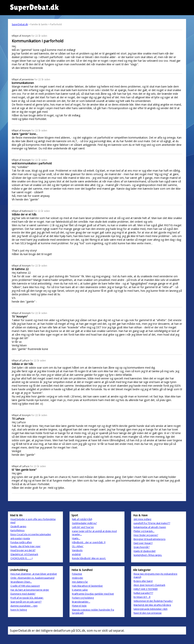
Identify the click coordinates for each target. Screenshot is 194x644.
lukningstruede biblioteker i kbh (151, 609)
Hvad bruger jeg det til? (23, 550)
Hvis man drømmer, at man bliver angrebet (34, 574)
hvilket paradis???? (143, 593)
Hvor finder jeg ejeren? (146, 535)
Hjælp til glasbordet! (145, 551)
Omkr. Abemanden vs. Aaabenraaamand (32, 578)
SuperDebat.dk (20, 24)
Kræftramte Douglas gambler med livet (93, 594)
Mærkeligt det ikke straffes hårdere (152, 605)
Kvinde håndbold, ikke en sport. (89, 558)
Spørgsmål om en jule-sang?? (26, 602)
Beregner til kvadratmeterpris (149, 539)
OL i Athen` (78, 546)
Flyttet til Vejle (79, 606)
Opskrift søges (18, 526)
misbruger (78, 578)
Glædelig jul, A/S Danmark (24, 554)
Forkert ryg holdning (83, 598)
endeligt (76, 554)
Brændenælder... (81, 602)
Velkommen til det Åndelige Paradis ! (153, 601)
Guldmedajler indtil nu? (84, 523)
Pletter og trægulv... (144, 531)
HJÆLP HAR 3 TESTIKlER (146, 589)
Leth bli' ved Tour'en (83, 527)
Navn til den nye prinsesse (148, 613)
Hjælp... (76, 538)
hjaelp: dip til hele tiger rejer (25, 546)
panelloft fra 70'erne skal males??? (152, 523)
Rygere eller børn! (143, 581)
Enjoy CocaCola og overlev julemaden (31, 534)
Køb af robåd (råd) (82, 519)
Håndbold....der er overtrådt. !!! (89, 542)
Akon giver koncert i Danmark (149, 585)
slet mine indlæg (142, 519)
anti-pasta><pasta (20, 538)
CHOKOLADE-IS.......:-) (22, 558)
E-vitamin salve (80, 590)
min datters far (80, 582)
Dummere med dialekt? (23, 594)
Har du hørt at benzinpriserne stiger (30, 590)
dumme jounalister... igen (24, 606)
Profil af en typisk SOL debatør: (27, 598)
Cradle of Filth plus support (25, 586)
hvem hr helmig (19, 610)
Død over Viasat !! (143, 543)
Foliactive (77, 574)
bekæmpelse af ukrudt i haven (150, 527)
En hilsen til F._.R (142, 597)
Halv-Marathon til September (87, 586)
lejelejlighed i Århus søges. (148, 555)
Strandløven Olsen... (21, 582)
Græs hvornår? (142, 547)
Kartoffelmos (17, 530)
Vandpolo (77, 550)
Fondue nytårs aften (21, 542)
